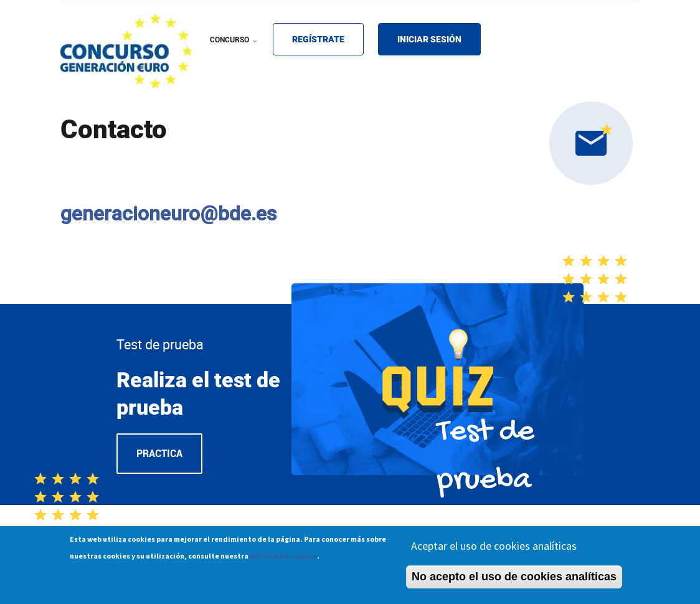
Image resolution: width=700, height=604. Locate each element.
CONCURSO (235, 48)
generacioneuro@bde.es (168, 213)
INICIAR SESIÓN (429, 39)
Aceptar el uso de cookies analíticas (494, 548)
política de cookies (283, 558)
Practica (159, 454)
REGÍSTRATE (318, 39)
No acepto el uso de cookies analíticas (514, 579)
